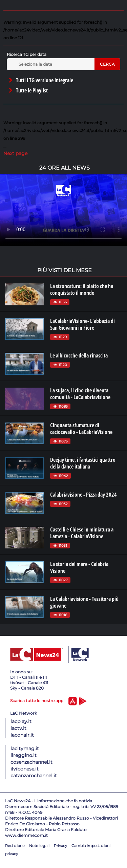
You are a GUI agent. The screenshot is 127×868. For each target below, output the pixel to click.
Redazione (15, 846)
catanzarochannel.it (34, 776)
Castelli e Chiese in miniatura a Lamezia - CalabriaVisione (82, 533)
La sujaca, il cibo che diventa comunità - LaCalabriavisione (80, 394)
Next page (15, 153)
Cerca (107, 64)
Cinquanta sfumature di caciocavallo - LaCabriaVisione (81, 429)
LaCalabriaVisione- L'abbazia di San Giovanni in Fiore (82, 324)
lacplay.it (21, 721)
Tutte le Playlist (28, 90)
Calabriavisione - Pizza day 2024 (83, 495)
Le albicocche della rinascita (79, 355)
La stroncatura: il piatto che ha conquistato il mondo (82, 289)
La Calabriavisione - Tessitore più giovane (84, 602)
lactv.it (18, 728)
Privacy (60, 846)
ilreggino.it (24, 755)
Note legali (39, 846)
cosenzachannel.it (31, 762)
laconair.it (22, 735)
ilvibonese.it (25, 769)
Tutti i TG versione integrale (40, 80)
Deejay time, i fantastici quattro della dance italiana (83, 463)
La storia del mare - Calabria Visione (79, 567)
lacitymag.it (25, 748)
